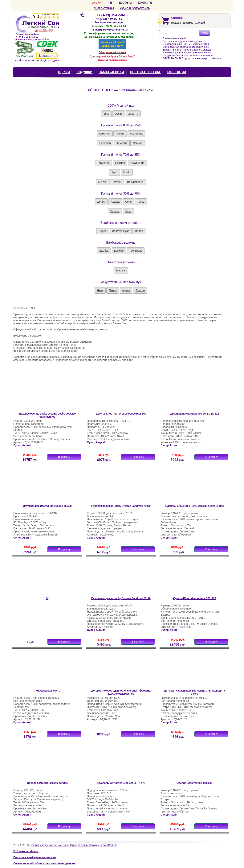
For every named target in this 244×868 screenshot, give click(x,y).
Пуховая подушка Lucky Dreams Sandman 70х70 (121, 506)
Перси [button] (113, 290)
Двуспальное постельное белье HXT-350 (121, 414)
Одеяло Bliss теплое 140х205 (195, 783)
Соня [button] (128, 202)
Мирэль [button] (121, 271)
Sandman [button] (105, 143)
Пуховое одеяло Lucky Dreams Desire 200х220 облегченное (47, 415)
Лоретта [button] (133, 114)
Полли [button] (139, 231)
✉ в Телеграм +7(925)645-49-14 (109, 30)
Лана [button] (128, 211)
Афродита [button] (136, 134)
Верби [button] (103, 231)
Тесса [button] (141, 202)
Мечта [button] (102, 182)
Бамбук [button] (104, 251)
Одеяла (64, 72)
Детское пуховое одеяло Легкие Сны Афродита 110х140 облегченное (121, 692)
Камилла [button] (105, 134)
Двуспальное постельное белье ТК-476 (121, 783)
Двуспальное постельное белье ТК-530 (47, 506)
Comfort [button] (138, 143)
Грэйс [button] (127, 172)
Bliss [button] (106, 114)
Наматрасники (111, 72)
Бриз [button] (114, 172)
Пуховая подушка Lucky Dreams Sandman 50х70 (121, 598)
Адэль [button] (126, 290)
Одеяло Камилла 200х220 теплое (47, 783)
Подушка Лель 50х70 (47, 691)
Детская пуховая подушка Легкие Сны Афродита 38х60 (195, 692)
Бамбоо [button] (119, 251)
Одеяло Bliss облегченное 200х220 (195, 598)
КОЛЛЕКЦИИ (176, 72)
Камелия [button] (122, 143)
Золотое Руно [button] (121, 231)
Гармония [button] (103, 163)
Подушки (84, 72)
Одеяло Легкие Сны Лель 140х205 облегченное (194, 506)
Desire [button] (119, 114)
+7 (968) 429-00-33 (109, 19)
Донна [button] (101, 202)
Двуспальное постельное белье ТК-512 (195, 414)
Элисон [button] (140, 290)
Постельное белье (145, 72)
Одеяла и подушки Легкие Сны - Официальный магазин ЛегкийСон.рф (73, 845)
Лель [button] (100, 290)
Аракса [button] (115, 202)
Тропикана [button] (136, 251)
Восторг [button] (117, 182)
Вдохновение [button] (135, 182)
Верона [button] (115, 211)
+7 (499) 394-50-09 (112, 15)
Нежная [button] (120, 163)
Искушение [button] (137, 163)
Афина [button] (120, 134)
